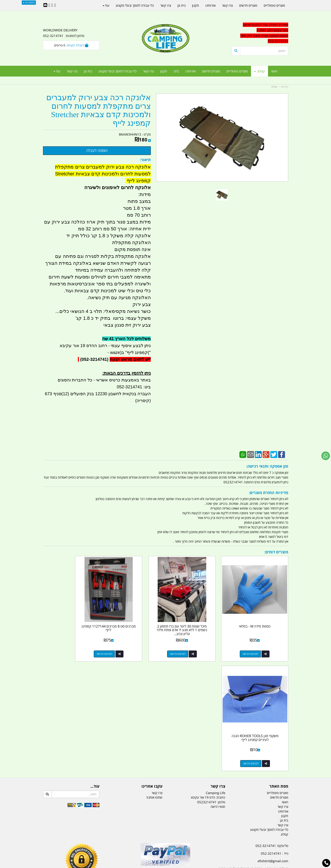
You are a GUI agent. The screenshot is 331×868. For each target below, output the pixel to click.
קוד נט (159, 865)
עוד (57, 71)
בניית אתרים (150, 865)
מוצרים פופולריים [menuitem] (237, 71)
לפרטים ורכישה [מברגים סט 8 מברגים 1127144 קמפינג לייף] (130, 643)
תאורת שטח (133, 844)
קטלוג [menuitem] (259, 71)
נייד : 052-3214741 (275, 733)
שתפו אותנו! (154, 677)
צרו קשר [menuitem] (148, 71)
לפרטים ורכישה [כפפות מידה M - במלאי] (256, 643)
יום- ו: (251, 783)
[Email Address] (45, 5)
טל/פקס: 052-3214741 (272, 726)
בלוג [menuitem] (176, 71)
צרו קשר (157, 673)
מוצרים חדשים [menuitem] (211, 71)
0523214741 (207, 682)
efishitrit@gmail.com (273, 741)
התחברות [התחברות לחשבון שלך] (29, 2)
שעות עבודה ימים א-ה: (260, 761)
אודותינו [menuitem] (190, 71)
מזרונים (99, 844)
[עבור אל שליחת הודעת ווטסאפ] (326, 456)
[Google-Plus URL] (52, 5)
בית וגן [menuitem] (88, 71)
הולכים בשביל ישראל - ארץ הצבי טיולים (166, 757)
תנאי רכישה (218, 686)
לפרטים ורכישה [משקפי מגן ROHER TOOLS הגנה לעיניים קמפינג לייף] (67, 643)
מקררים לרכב (114, 844)
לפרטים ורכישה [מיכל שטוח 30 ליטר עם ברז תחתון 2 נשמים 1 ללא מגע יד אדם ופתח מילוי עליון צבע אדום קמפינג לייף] (193, 643)
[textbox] (249, 780)
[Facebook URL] (55, 5)
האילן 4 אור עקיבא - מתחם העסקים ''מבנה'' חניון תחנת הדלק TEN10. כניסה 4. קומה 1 (253, 751)
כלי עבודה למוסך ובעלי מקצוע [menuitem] (118, 71)
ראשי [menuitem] (274, 71)
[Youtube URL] (49, 5)
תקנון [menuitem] (164, 71)
